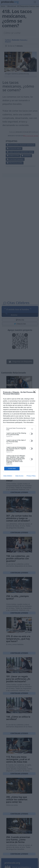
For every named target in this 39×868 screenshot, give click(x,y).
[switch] (31, 434)
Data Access (19, 476)
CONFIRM (12, 469)
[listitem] (19, 429)
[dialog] (19, 434)
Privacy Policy (31, 476)
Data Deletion (8, 476)
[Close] (35, 392)
